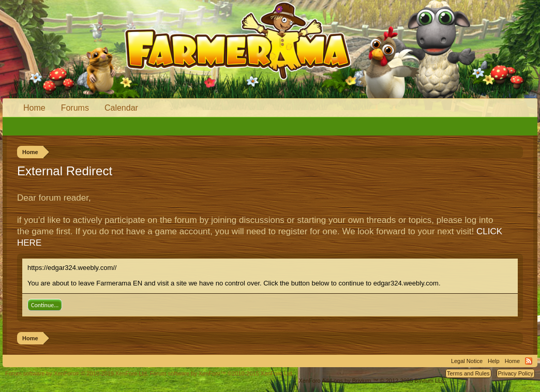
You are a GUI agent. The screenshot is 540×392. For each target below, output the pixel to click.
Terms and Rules (468, 373)
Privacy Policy (516, 373)
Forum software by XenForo (77, 373)
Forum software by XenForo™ (222, 373)
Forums (75, 108)
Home (34, 108)
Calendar (121, 108)
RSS (529, 361)
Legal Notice (467, 361)
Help (494, 361)
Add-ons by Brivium (373, 381)
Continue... (45, 305)
